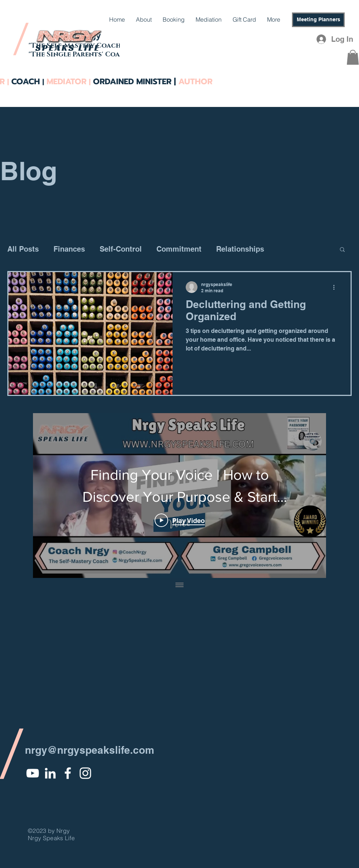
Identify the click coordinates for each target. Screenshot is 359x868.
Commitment (179, 249)
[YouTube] (33, 773)
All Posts (23, 249)
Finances (69, 249)
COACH (27, 81)
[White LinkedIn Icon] (50, 773)
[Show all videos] (179, 585)
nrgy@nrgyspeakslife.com (90, 750)
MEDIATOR (66, 81)
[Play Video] (180, 520)
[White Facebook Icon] (68, 773)
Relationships (240, 249)
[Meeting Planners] (318, 20)
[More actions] (336, 287)
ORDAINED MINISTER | (134, 81)
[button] (353, 57)
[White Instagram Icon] (85, 773)
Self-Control (121, 249)
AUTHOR (194, 81)
